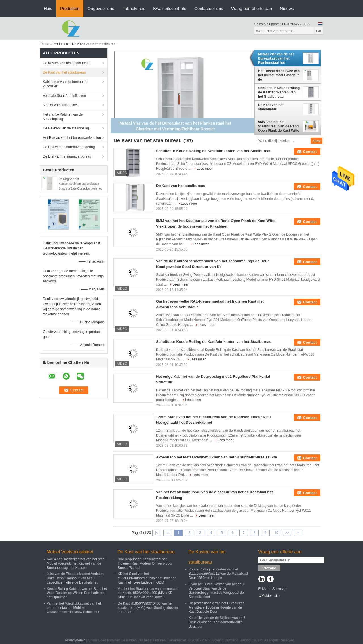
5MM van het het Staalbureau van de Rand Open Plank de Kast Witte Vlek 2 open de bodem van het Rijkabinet (279, 126)
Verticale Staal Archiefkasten (64, 96)
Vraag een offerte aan (252, 8)
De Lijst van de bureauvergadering (69, 147)
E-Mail (264, 589)
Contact (310, 152)
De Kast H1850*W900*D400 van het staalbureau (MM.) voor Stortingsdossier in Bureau (148, 608)
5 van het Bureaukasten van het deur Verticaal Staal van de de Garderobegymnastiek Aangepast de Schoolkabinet (217, 590)
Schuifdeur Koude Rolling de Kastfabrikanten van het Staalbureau (279, 92)
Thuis (44, 44)
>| (298, 533)
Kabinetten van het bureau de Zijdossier (65, 84)
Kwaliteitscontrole (170, 8)
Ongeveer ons (101, 8)
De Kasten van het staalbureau (66, 63)
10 (276, 533)
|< (157, 533)
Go (319, 31)
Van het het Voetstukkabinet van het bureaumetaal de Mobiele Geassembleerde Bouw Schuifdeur (74, 608)
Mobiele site (269, 596)
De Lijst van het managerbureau (67, 156)
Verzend (269, 568)
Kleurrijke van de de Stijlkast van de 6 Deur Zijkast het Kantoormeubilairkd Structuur (217, 622)
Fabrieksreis (134, 8)
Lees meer (205, 169)
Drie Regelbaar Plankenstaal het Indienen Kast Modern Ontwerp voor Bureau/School (145, 563)
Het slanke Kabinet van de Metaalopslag (63, 117)
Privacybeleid (75, 640)
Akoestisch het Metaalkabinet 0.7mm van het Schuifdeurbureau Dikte (216, 457)
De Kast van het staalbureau (64, 72)
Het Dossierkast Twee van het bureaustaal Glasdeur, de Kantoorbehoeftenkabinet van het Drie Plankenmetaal (279, 75)
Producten (70, 8)
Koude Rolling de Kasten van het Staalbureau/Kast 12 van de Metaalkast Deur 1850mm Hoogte (218, 574)
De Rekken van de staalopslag (66, 128)
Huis (48, 8)
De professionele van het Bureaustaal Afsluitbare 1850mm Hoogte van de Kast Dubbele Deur (217, 607)
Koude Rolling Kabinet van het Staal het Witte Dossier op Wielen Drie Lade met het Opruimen (77, 593)
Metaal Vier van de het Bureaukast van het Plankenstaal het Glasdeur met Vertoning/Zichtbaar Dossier (276, 58)
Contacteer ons (209, 8)
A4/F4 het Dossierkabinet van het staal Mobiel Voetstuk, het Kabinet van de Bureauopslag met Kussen (76, 563)
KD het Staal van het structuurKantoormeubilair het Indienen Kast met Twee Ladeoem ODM (147, 578)
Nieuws (287, 8)
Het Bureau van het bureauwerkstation (72, 138)
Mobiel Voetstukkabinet (60, 105)
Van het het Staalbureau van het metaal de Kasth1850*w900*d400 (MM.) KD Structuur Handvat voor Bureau (148, 593)
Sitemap (279, 589)
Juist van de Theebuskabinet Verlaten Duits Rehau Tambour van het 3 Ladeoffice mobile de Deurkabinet (75, 578)
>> (287, 533)
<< (168, 533)
